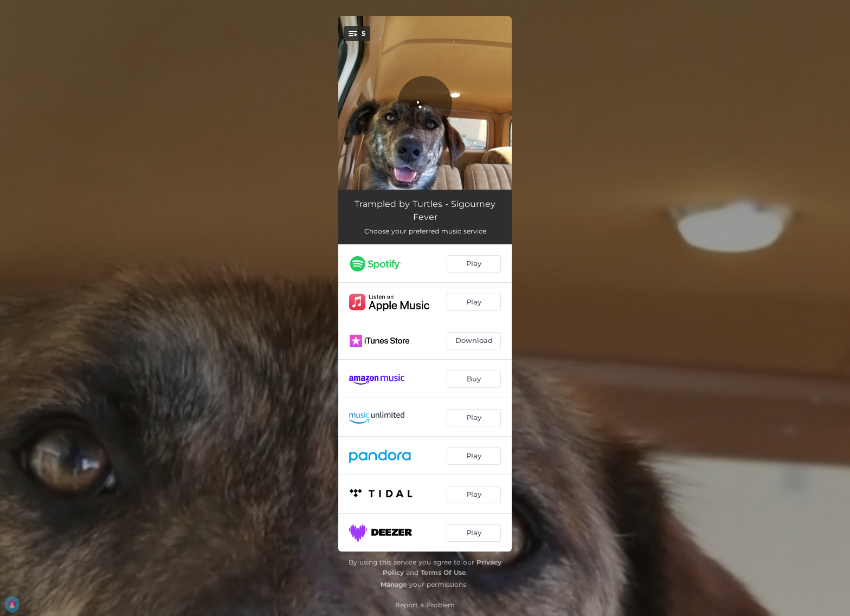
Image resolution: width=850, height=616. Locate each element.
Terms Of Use (443, 572)
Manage (394, 584)
